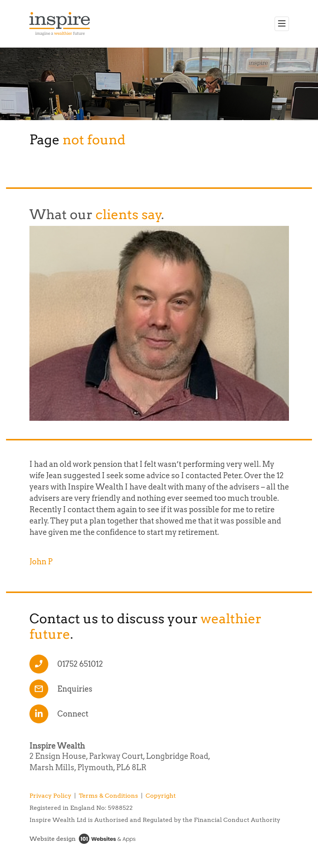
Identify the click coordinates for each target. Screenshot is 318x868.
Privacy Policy (50, 796)
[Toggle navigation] (282, 24)
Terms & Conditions (108, 796)
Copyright (161, 796)
